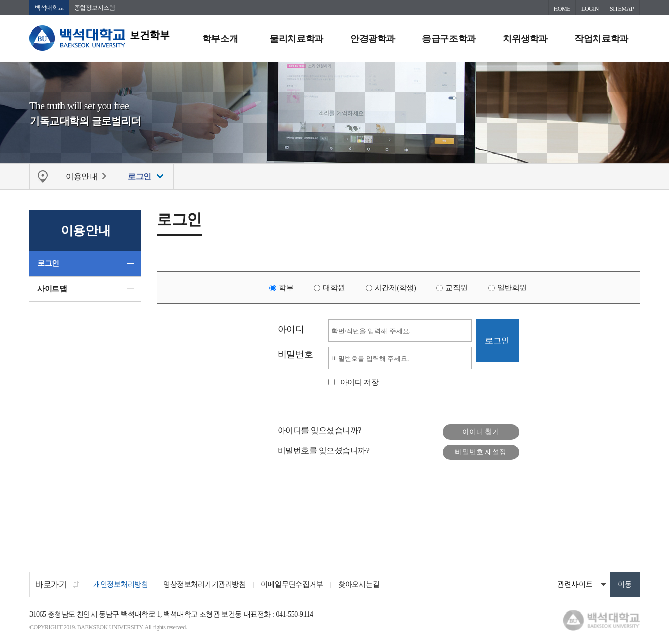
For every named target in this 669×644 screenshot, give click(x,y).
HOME (562, 9)
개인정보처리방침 (120, 584)
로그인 (48, 263)
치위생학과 (525, 39)
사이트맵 (52, 289)
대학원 (334, 288)
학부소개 (220, 39)
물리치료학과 (296, 39)
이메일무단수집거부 (292, 584)
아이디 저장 (359, 382)
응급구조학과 (449, 39)
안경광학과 (373, 39)
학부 (286, 288)
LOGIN (590, 9)
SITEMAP (622, 9)
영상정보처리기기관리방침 (204, 584)
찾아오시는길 (359, 584)
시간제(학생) (396, 288)
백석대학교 (49, 8)
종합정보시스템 (95, 8)
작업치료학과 (601, 39)
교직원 (457, 288)
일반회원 (512, 288)
